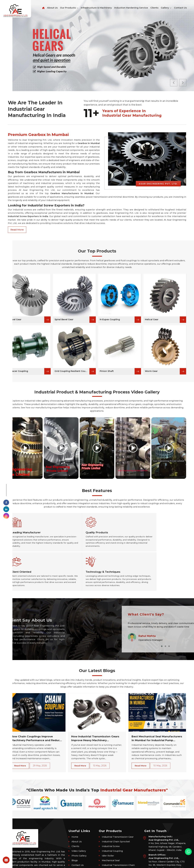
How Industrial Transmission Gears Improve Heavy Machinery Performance (95, 709)
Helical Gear (152, 319)
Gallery (166, 8)
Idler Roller (108, 826)
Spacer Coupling (19, 371)
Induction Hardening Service (131, 8)
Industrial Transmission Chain (118, 836)
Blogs (75, 831)
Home (75, 807)
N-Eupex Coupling (110, 319)
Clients (154, 8)
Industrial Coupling (112, 822)
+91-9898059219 (158, 851)
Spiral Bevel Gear (64, 319)
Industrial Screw (111, 817)
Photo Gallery (79, 826)
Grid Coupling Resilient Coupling (72, 371)
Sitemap (76, 840)
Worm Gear (151, 371)
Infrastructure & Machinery (96, 8)
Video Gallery (79, 822)
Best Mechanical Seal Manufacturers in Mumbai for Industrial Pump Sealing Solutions (157, 709)
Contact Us (180, 8)
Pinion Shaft (107, 371)
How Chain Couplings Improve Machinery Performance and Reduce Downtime (36, 709)
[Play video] (25, 448)
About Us (52, 8)
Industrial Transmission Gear (118, 807)
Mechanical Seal (111, 831)
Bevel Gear (15, 319)
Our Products (69, 8)
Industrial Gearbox (112, 840)
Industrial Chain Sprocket (116, 812)
